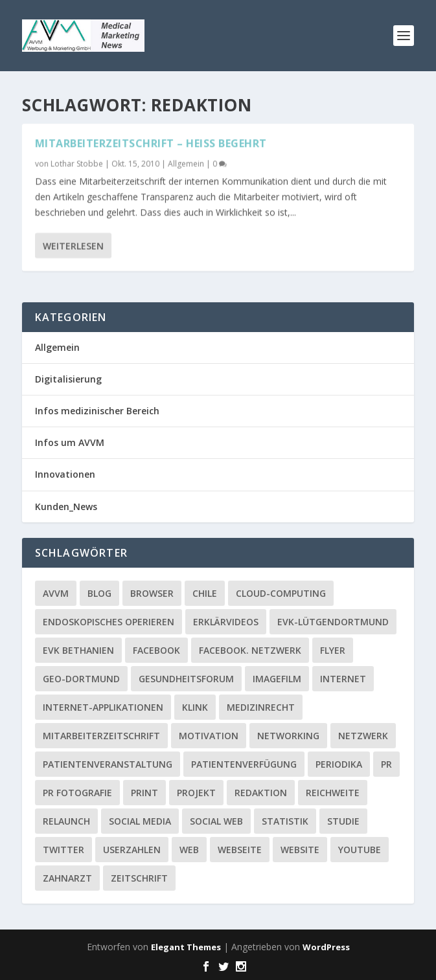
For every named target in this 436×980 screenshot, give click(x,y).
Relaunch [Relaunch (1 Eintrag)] (66, 821)
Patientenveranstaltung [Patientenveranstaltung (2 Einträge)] (108, 764)
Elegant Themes (186, 947)
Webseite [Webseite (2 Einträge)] (240, 850)
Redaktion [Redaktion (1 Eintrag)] (261, 793)
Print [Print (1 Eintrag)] (144, 793)
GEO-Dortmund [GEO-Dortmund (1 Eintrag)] (81, 679)
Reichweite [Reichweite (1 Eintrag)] (333, 793)
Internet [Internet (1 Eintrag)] (343, 679)
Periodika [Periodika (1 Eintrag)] (339, 764)
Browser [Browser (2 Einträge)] (152, 593)
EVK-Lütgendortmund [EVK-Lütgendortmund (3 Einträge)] (333, 622)
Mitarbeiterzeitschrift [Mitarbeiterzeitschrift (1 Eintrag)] (101, 736)
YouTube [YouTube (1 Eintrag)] (360, 850)
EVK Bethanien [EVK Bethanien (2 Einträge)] (78, 650)
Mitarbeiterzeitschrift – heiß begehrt (151, 143)
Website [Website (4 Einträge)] (300, 850)
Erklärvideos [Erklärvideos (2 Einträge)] (226, 622)
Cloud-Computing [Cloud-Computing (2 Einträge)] (281, 593)
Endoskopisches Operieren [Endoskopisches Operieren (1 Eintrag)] (109, 622)
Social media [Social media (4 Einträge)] (140, 821)
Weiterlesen (73, 245)
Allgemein (186, 163)
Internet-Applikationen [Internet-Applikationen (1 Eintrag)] (103, 707)
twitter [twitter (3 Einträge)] (63, 850)
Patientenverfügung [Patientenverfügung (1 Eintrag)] (244, 764)
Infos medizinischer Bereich (97, 411)
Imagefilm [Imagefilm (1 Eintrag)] (277, 679)
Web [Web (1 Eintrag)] (189, 850)
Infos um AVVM (70, 442)
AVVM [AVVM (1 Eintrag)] (56, 593)
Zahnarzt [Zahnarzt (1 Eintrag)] (67, 878)
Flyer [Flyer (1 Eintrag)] (333, 650)
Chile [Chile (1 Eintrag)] (205, 593)
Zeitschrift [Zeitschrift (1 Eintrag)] (139, 878)
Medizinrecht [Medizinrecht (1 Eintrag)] (261, 707)
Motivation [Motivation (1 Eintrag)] (209, 736)
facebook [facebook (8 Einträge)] (156, 650)
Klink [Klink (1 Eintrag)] (195, 707)
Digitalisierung (68, 379)
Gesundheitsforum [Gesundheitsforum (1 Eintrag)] (186, 679)
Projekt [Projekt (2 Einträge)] (196, 793)
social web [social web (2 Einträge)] (216, 821)
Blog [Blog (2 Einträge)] (99, 593)
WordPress (326, 947)
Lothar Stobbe (77, 163)
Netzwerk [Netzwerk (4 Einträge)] (363, 736)
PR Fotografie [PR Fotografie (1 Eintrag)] (77, 793)
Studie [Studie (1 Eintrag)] (343, 821)
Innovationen (65, 474)
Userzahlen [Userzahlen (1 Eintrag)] (132, 850)
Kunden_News (66, 507)
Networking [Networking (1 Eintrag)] (288, 736)
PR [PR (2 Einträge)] (386, 764)
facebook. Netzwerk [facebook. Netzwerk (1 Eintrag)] (250, 650)
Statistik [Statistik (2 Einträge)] (285, 821)
